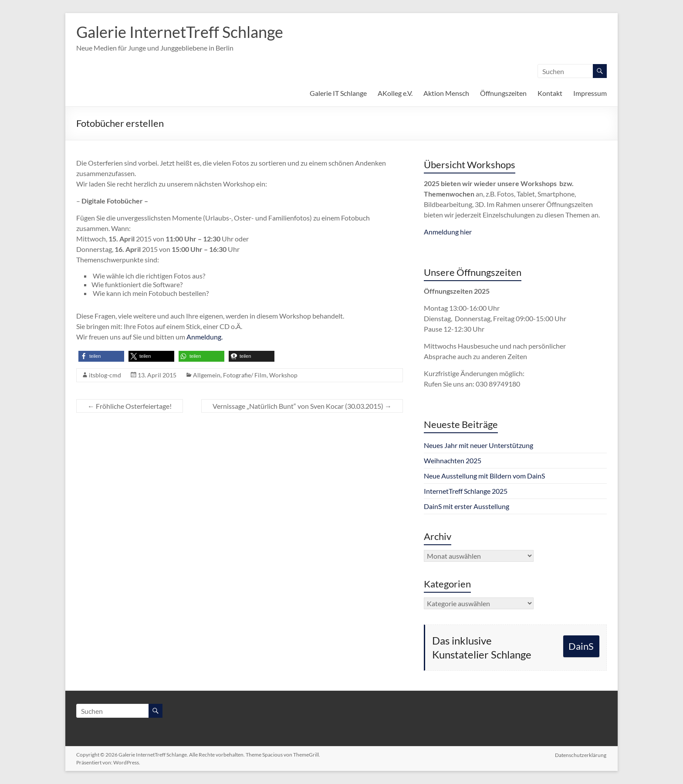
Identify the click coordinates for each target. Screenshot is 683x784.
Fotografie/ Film (245, 375)
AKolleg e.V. (395, 93)
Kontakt (550, 93)
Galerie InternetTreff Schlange (180, 32)
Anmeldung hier (448, 232)
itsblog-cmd (105, 375)
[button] (101, 356)
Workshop (283, 375)
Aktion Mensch (446, 93)
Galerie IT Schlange (338, 93)
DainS (581, 646)
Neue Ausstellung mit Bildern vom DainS (484, 476)
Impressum (590, 93)
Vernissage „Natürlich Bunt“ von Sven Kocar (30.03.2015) (302, 406)
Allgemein (207, 375)
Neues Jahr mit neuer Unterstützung (478, 445)
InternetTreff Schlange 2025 (466, 491)
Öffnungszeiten (503, 93)
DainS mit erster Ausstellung (467, 506)
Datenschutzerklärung (581, 755)
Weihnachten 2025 (453, 460)
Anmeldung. (205, 337)
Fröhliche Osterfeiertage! (130, 406)
